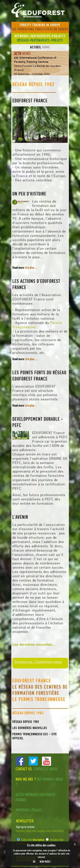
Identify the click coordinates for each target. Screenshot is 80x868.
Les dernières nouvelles (30, 728)
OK (34, 862)
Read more (25, 268)
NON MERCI (45, 862)
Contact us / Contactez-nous (38, 662)
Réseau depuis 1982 (26, 722)
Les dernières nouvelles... (34, 645)
